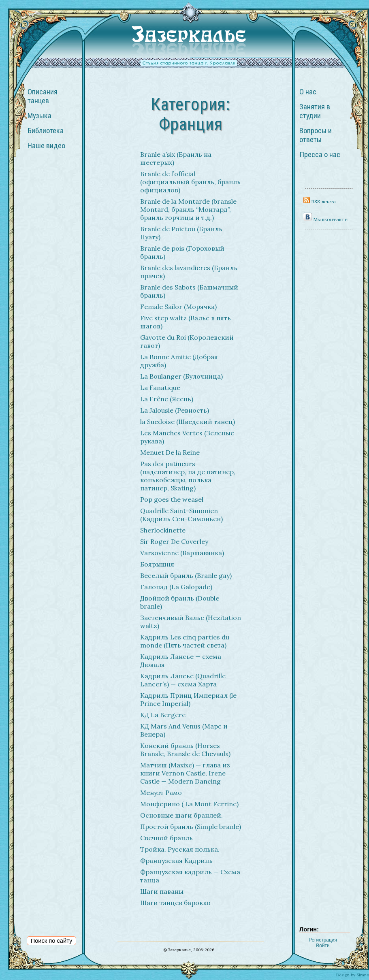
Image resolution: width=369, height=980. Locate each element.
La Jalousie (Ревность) (175, 410)
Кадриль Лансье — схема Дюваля (181, 660)
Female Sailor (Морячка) (178, 307)
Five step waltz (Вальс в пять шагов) (186, 322)
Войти (323, 946)
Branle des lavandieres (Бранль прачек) (189, 272)
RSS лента (320, 201)
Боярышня (157, 564)
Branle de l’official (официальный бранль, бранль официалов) (190, 182)
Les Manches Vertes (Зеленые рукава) (187, 437)
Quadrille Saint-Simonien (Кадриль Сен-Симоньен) (181, 515)
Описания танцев (43, 96)
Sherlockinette (163, 530)
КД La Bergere (163, 715)
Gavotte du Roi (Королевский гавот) (187, 341)
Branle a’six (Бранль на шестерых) (176, 158)
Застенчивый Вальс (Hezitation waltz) (191, 622)
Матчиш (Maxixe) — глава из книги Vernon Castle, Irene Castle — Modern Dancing (185, 773)
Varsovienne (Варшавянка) (182, 553)
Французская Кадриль (176, 861)
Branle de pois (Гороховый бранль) (182, 252)
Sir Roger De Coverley (174, 541)
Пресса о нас (320, 155)
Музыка (39, 116)
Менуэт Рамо (161, 793)
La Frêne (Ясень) (167, 399)
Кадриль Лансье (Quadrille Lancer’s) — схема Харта (183, 680)
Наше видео (46, 146)
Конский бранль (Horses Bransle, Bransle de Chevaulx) (185, 750)
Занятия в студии (315, 111)
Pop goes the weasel (172, 499)
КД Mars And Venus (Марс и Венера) (184, 730)
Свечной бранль (166, 838)
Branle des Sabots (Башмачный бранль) (189, 291)
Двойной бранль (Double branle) (180, 602)
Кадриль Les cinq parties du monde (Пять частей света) (185, 641)
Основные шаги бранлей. (181, 815)
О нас (308, 92)
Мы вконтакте (325, 219)
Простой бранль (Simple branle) (191, 827)
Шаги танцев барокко (175, 903)
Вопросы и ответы (316, 135)
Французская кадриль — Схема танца (190, 876)
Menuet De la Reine (170, 452)
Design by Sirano (353, 975)
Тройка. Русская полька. (180, 849)
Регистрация (323, 940)
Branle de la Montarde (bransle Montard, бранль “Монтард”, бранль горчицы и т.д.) (188, 209)
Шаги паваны (162, 891)
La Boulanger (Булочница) (181, 376)
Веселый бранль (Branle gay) (186, 575)
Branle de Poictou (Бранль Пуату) (181, 233)
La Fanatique (160, 388)
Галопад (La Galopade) (176, 587)
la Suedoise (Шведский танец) (188, 422)
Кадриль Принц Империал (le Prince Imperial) (188, 699)
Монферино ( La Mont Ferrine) (189, 804)
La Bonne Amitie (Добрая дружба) (179, 361)
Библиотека (46, 131)
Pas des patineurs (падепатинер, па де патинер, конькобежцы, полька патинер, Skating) (188, 476)
